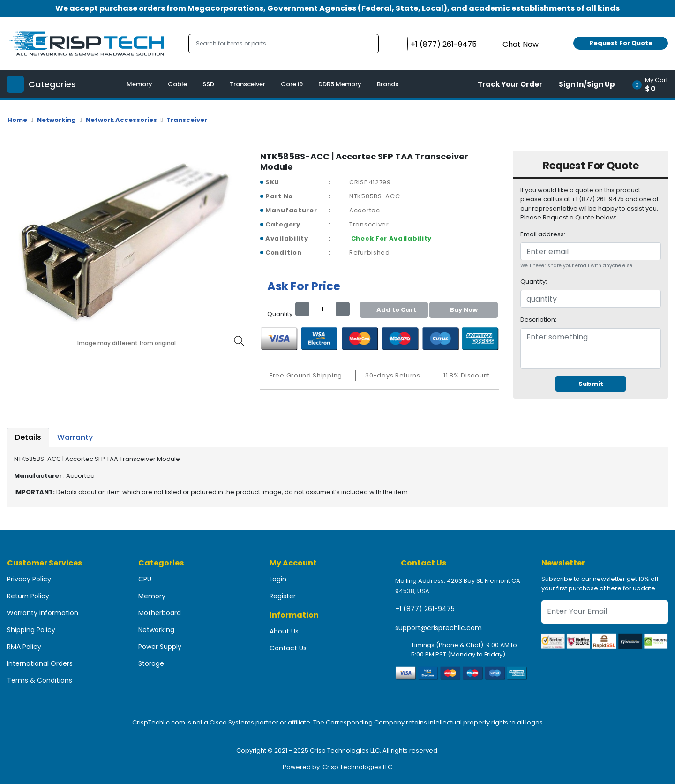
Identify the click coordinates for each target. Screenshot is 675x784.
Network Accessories (121, 120)
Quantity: (534, 282)
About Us (284, 631)
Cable (177, 84)
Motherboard (160, 613)
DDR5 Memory (340, 84)
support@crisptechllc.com (439, 628)
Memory (139, 84)
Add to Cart (394, 310)
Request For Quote (621, 43)
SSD (208, 84)
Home (17, 120)
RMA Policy (24, 647)
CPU (145, 579)
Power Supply (160, 647)
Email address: (543, 234)
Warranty (75, 437)
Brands (388, 84)
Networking (56, 120)
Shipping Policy (31, 630)
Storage (151, 663)
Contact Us (288, 648)
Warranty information (43, 613)
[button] (653, 84)
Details (28, 437)
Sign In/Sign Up (587, 84)
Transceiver (247, 84)
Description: (538, 320)
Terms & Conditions (40, 680)
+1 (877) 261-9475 (425, 609)
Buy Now (464, 310)
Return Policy (28, 596)
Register (283, 596)
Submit (591, 384)
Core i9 (292, 84)
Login (278, 579)
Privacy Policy (29, 579)
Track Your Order (510, 84)
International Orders (40, 663)
